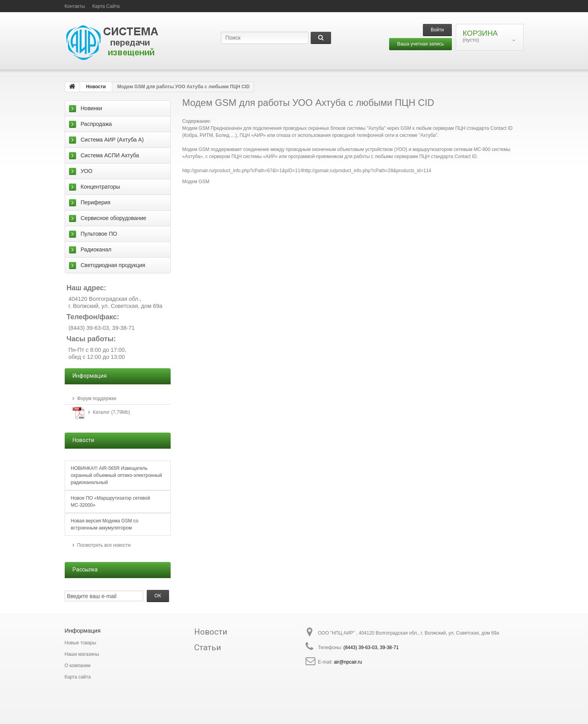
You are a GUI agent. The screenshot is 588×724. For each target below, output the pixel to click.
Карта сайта (78, 677)
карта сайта (106, 6)
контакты (75, 6)
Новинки (92, 108)
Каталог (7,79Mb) (112, 412)
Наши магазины (82, 654)
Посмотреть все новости (104, 545)
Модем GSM (196, 182)
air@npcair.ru (348, 662)
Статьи (208, 648)
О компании (78, 666)
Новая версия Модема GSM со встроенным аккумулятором (105, 524)
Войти (437, 30)
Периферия (96, 202)
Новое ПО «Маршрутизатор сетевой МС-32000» (111, 502)
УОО (87, 171)
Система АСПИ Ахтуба (110, 155)
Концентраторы (101, 187)
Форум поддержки (97, 398)
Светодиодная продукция (113, 265)
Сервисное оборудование (114, 218)
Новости (211, 632)
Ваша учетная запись (420, 44)
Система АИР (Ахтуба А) (112, 140)
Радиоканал (96, 249)
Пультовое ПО (99, 234)
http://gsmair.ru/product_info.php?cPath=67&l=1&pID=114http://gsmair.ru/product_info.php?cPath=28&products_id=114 (307, 171)
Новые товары (81, 643)
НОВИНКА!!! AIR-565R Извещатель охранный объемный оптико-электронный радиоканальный (117, 475)
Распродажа (96, 124)
